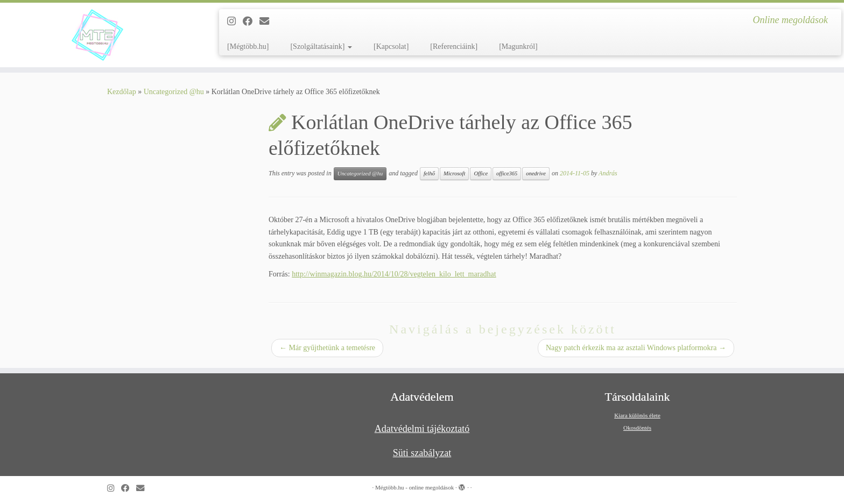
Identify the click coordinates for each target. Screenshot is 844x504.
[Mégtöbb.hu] (248, 47)
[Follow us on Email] (268, 22)
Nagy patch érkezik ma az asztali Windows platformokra (636, 348)
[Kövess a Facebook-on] (251, 22)
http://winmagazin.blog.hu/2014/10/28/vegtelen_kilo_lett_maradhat (394, 274)
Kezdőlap (122, 92)
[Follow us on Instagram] (235, 22)
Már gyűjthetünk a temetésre (327, 348)
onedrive (536, 173)
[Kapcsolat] (391, 47)
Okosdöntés (637, 428)
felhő (429, 173)
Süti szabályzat (422, 453)
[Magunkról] (518, 47)
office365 (507, 173)
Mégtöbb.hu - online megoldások (414, 487)
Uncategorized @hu (174, 92)
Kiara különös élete (637, 415)
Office (481, 173)
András (608, 173)
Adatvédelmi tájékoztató (422, 429)
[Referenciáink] (454, 47)
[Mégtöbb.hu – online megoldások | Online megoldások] (97, 35)
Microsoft (454, 173)
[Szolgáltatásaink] (321, 47)
